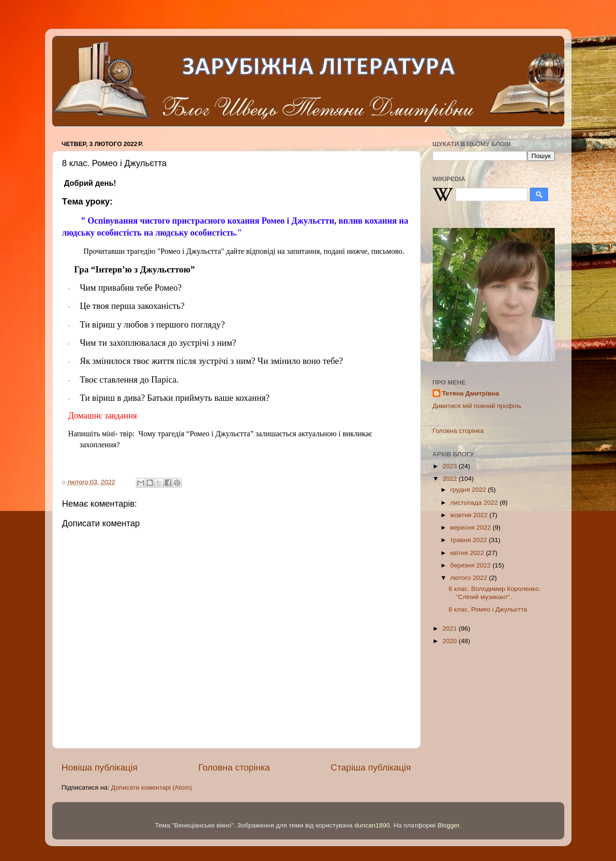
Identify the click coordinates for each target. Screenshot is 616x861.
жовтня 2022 (470, 515)
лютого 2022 (470, 578)
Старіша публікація (371, 767)
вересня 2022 (472, 527)
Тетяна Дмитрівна (471, 393)
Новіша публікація (100, 767)
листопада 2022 (475, 503)
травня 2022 (470, 540)
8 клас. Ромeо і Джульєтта (488, 609)
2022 (450, 479)
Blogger (448, 825)
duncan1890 (372, 825)
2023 (450, 466)
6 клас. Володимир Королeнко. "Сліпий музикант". (494, 593)
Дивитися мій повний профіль (477, 406)
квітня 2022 (468, 553)
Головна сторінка (234, 767)
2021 (450, 629)
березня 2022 (471, 565)
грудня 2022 (469, 490)
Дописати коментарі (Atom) (151, 787)
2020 (450, 641)
